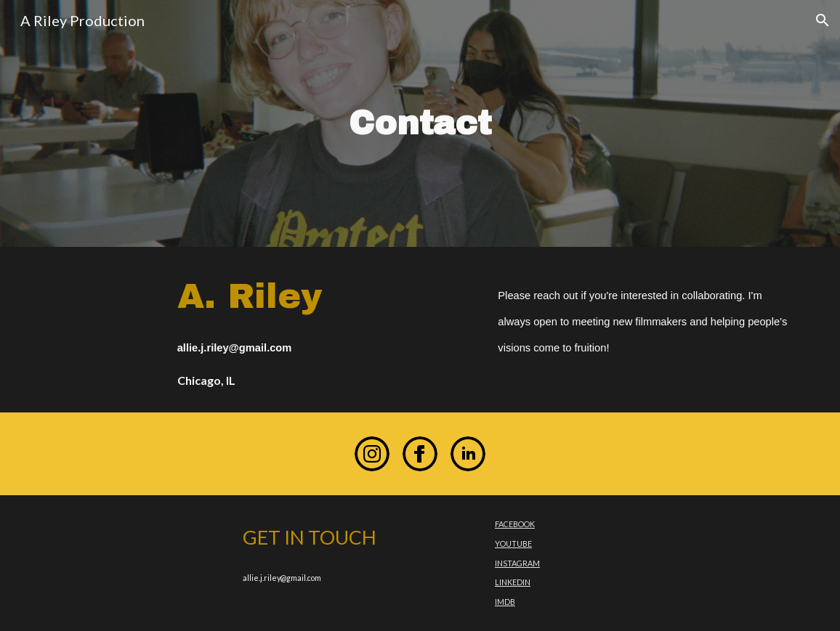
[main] (420, 124)
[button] (823, 20)
